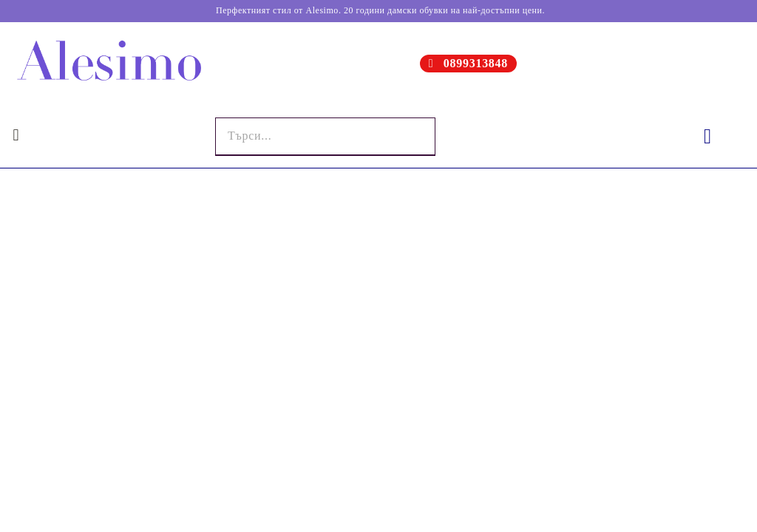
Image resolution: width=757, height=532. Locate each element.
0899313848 (476, 63)
